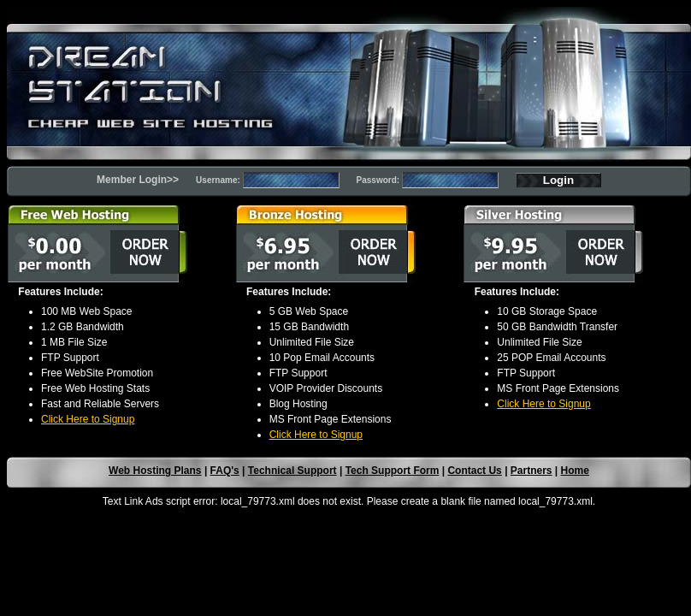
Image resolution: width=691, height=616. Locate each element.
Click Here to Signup (88, 419)
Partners (532, 471)
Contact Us (474, 471)
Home (575, 471)
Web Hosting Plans (155, 471)
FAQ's (225, 471)
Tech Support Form (393, 471)
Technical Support (292, 471)
